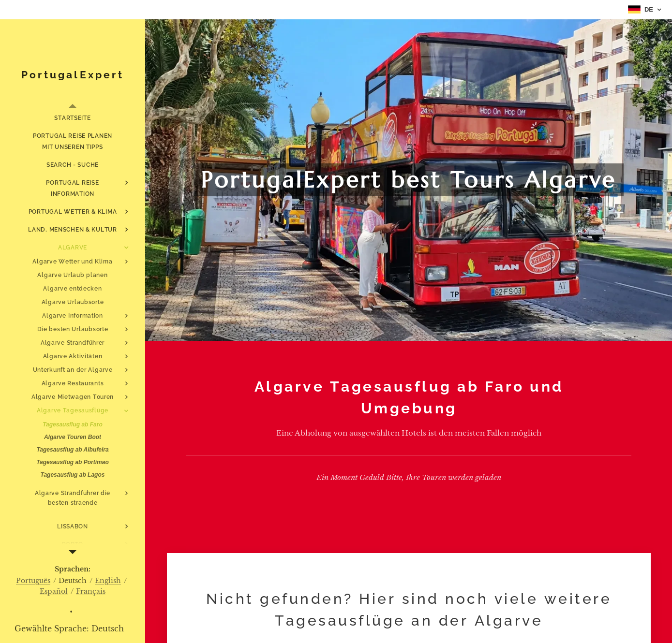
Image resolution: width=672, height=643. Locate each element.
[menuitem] (73, 118)
